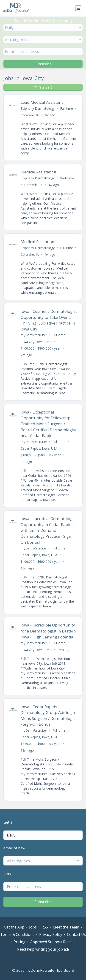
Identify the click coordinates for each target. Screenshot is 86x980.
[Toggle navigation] (78, 8)
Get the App (14, 927)
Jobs (33, 927)
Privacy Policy (51, 934)
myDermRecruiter (34, 335)
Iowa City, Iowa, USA (36, 342)
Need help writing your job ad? (43, 949)
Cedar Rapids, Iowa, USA (39, 448)
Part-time (67, 178)
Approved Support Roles (51, 942)
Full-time (67, 108)
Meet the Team (66, 927)
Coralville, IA (30, 115)
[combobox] (43, 28)
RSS (45, 927)
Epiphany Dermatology (38, 108)
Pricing (19, 942)
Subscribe (43, 64)
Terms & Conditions (17, 934)
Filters (43, 87)
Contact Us (76, 934)
